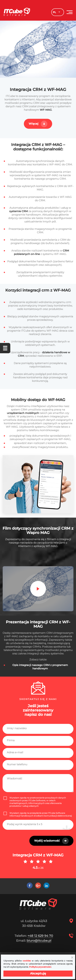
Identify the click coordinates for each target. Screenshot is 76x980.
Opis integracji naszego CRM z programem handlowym (40, 667)
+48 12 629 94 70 (40, 936)
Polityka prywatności (40, 967)
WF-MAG (46, 110)
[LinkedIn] (46, 886)
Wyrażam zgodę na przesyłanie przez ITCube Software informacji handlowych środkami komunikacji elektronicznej (38, 814)
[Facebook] (30, 886)
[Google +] (38, 886)
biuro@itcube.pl (39, 941)
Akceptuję (38, 973)
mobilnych (32, 413)
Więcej (34, 124)
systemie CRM (19, 211)
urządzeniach (16, 413)
